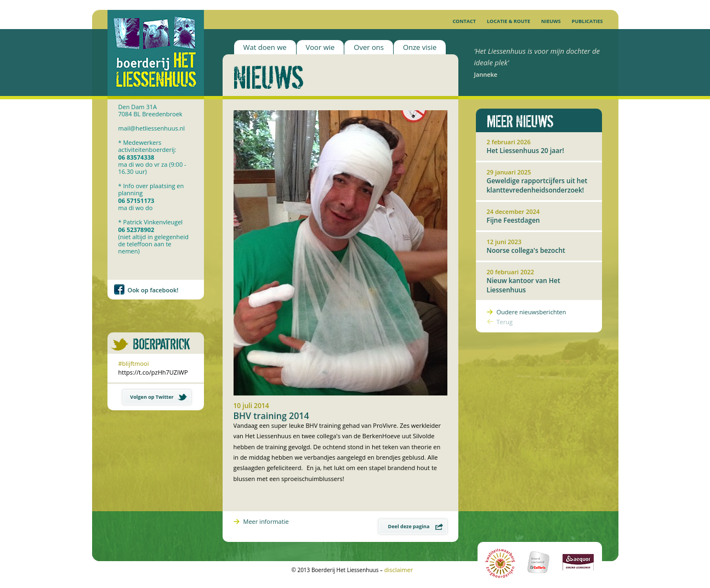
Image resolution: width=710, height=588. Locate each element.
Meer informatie (266, 521)
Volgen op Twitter (158, 397)
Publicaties (587, 21)
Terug (505, 322)
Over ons (369, 47)
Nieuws (551, 21)
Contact (464, 21)
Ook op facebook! (153, 290)
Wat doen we (265, 47)
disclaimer (399, 570)
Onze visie (420, 47)
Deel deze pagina (416, 526)
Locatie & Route (509, 21)
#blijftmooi (134, 363)
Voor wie (320, 47)
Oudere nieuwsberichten (532, 312)
